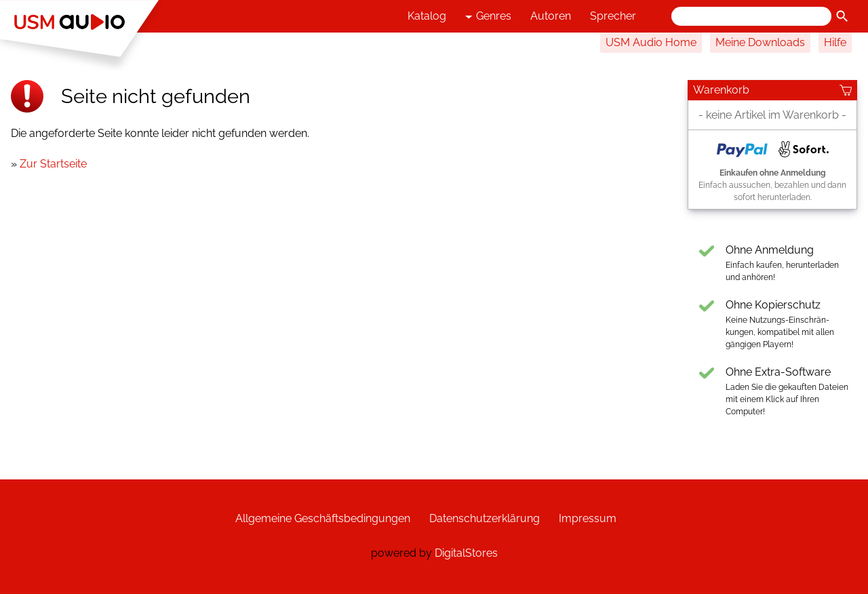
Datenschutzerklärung (485, 518)
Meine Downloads (760, 42)
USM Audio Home (651, 42)
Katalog (427, 16)
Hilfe (835, 42)
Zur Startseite (53, 164)
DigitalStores (466, 553)
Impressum (588, 518)
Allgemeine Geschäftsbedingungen (323, 518)
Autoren (551, 16)
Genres (488, 17)
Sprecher (613, 16)
